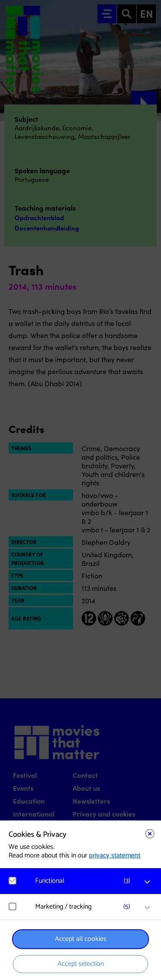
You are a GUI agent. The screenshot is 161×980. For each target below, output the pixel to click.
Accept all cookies (81, 939)
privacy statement (115, 856)
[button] (85, 881)
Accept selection (81, 964)
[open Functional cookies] (147, 882)
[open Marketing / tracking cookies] (147, 908)
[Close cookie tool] (150, 834)
